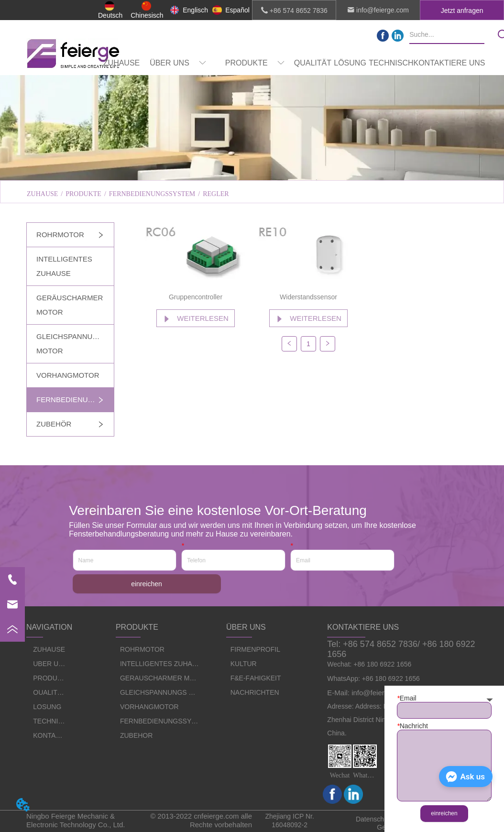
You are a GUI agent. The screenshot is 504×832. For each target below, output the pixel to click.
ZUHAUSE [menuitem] (121, 63)
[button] (178, 63)
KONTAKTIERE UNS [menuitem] (449, 63)
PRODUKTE (83, 194)
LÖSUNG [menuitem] (350, 63)
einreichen (147, 584)
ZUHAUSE (42, 194)
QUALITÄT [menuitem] (313, 63)
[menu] (294, 63)
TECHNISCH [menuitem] (391, 63)
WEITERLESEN (196, 318)
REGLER (216, 194)
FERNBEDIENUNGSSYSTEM (152, 194)
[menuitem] (178, 63)
